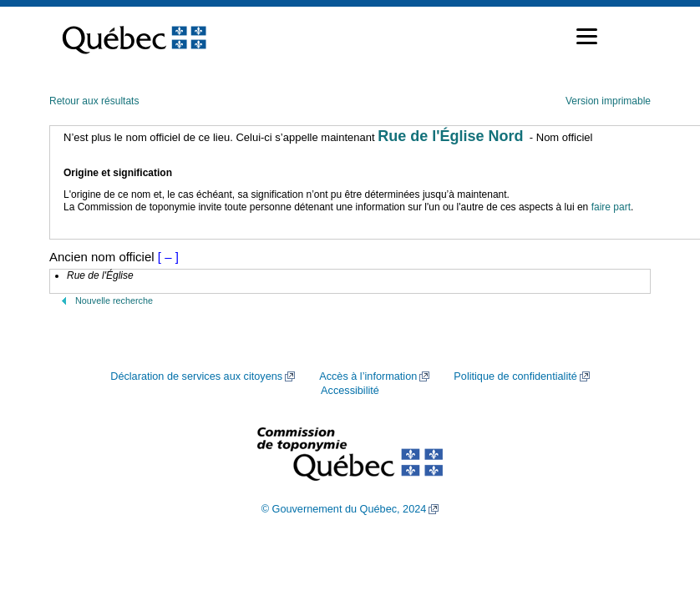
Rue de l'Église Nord (450, 136)
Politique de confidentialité (515, 376)
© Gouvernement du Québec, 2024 (344, 509)
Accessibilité (350, 391)
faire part (611, 207)
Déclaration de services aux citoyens (196, 376)
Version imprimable (608, 101)
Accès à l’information (368, 376)
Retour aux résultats (94, 101)
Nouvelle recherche (114, 300)
